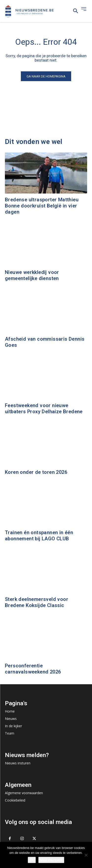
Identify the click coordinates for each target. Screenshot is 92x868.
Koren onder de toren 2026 (36, 472)
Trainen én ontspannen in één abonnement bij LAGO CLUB (39, 536)
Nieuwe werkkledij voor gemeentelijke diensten (32, 275)
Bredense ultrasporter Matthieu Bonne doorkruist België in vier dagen (42, 206)
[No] (86, 855)
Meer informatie (51, 860)
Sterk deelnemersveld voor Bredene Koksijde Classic (37, 602)
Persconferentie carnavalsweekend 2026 (33, 669)
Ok (32, 860)
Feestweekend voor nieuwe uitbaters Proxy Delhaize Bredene (44, 408)
